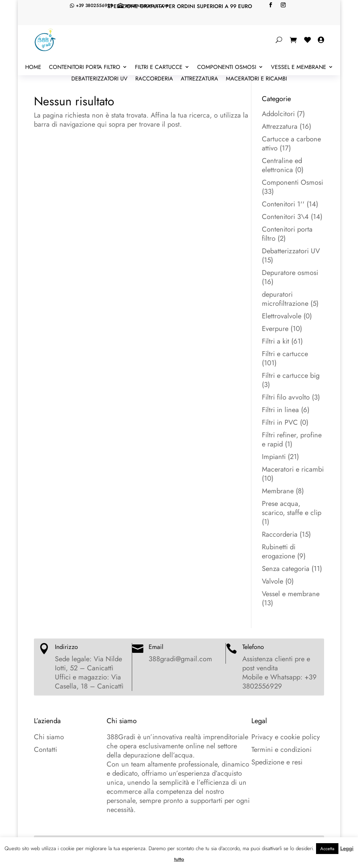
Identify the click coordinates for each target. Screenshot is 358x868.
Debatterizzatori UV (99, 79)
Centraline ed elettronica (282, 165)
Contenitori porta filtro (85, 68)
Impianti (274, 457)
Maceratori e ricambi (256, 79)
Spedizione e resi (277, 762)
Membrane (278, 491)
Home (33, 68)
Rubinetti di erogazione (279, 552)
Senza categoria (286, 569)
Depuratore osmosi (290, 273)
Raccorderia (154, 79)
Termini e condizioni (281, 750)
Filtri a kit (275, 341)
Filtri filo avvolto (286, 397)
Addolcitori (278, 114)
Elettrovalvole (282, 316)
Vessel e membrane (299, 68)
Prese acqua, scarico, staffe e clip (292, 508)
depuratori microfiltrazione (285, 299)
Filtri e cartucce (159, 68)
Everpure (275, 329)
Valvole (273, 581)
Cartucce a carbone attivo (291, 144)
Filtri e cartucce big (291, 376)
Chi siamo (49, 737)
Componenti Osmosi (227, 68)
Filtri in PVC (280, 422)
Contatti (45, 750)
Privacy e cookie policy (286, 737)
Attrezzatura (199, 79)
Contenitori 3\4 (285, 217)
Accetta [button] (327, 849)
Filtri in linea (280, 410)
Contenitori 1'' (283, 204)
